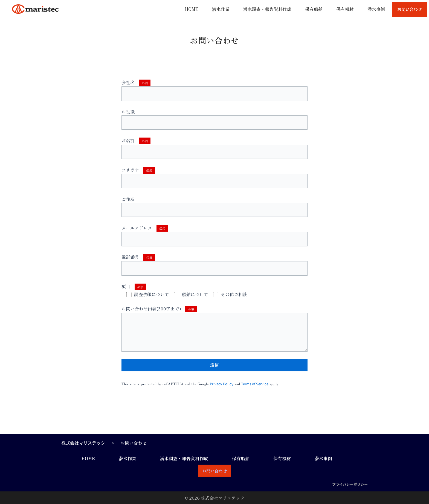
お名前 (215, 148)
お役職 (215, 119)
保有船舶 (314, 9)
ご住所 (215, 206)
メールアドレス (215, 235)
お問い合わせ (410, 9)
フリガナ (215, 177)
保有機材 (345, 9)
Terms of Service (255, 384)
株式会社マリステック (83, 443)
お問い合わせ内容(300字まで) (215, 328)
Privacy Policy (222, 384)
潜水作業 (221, 9)
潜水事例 (376, 9)
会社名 (215, 90)
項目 (134, 286)
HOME (192, 9)
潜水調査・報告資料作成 (267, 9)
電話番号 (215, 265)
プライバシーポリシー (350, 484)
